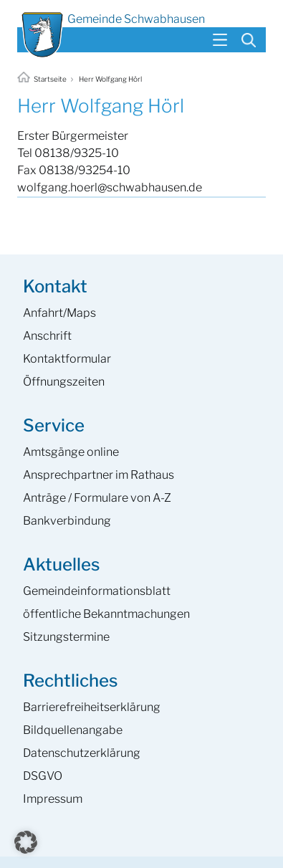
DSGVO (43, 776)
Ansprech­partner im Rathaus (99, 475)
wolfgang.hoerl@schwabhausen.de (110, 187)
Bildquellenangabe (73, 730)
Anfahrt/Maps (59, 313)
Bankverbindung (67, 521)
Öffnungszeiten (64, 382)
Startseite (43, 79)
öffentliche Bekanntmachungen (106, 614)
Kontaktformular (67, 359)
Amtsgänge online (71, 452)
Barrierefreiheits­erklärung (92, 707)
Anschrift (47, 336)
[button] (26, 842)
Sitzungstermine (66, 637)
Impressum (53, 799)
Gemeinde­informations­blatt (97, 591)
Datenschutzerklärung (82, 753)
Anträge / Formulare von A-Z (97, 498)
